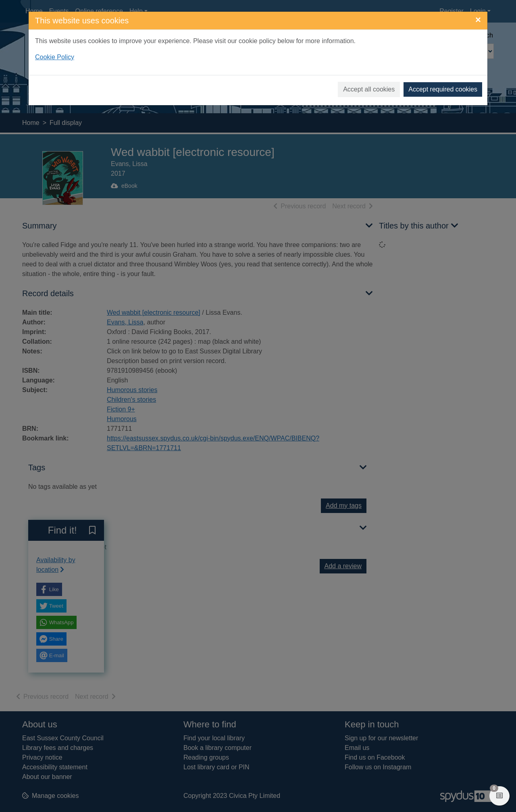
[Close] (478, 20)
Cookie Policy (55, 57)
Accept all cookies (369, 89)
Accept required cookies (443, 89)
